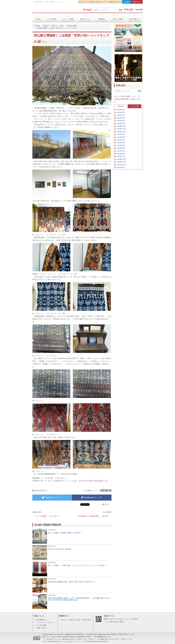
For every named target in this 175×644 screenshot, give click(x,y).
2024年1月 (121, 123)
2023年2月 (121, 154)
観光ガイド (85, 17)
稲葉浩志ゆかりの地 (115, 2)
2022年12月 (121, 159)
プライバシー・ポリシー (46, 622)
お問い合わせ (41, 628)
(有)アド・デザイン (75, 642)
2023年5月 (121, 145)
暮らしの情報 (118, 17)
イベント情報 (68, 17)
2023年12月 (121, 126)
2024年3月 (121, 118)
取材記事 (46, 26)
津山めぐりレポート (101, 2)
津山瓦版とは (134, 17)
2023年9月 (121, 134)
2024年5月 (121, 112)
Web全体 (138, 10)
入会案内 (127, 2)
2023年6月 (121, 143)
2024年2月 (121, 121)
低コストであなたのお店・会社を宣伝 (76, 620)
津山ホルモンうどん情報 (86, 2)
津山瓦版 (50, 9)
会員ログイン (137, 2)
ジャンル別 (135, 106)
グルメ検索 (52, 17)
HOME (38, 17)
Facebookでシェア (92, 497)
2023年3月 (121, 151)
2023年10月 (121, 132)
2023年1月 (121, 156)
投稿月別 (121, 106)
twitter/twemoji (69, 639)
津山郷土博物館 (72, 26)
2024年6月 (121, 110)
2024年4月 (121, 115)
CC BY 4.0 (111, 639)
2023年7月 (121, 140)
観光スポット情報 (58, 26)
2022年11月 (121, 162)
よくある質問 (41, 625)
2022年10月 (121, 165)
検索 (120, 10)
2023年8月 (121, 137)
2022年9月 (121, 167)
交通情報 (101, 17)
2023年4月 (121, 148)
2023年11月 (121, 129)
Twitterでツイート (52, 497)
